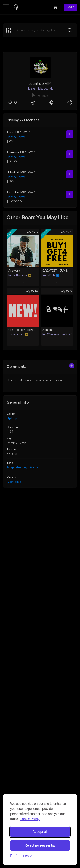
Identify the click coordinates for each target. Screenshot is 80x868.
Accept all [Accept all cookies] (40, 832)
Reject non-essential (40, 845)
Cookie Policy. (30, 819)
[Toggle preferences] (21, 856)
